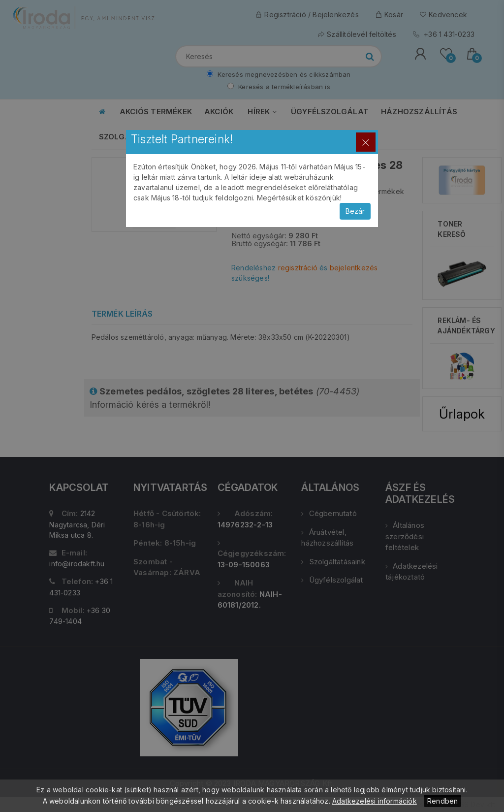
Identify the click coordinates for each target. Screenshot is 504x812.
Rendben (442, 801)
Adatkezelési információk (375, 801)
